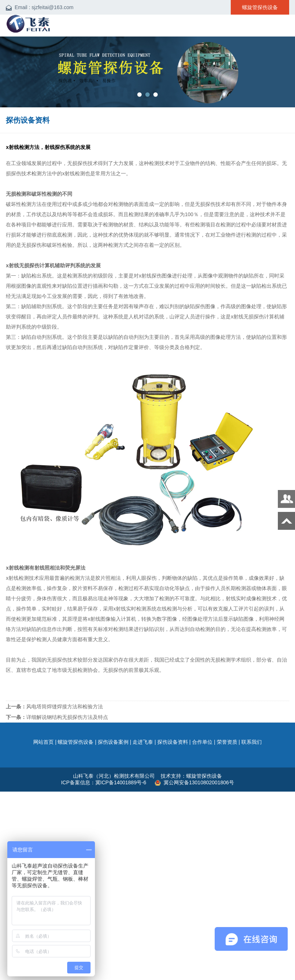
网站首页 (43, 742)
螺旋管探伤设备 (76, 742)
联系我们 (252, 742)
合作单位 (202, 742)
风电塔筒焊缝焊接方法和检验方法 (54, 707)
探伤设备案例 (113, 742)
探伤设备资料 (173, 742)
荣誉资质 (227, 742)
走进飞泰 (143, 742)
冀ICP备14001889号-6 (122, 782)
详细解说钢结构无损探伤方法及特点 (57, 717)
